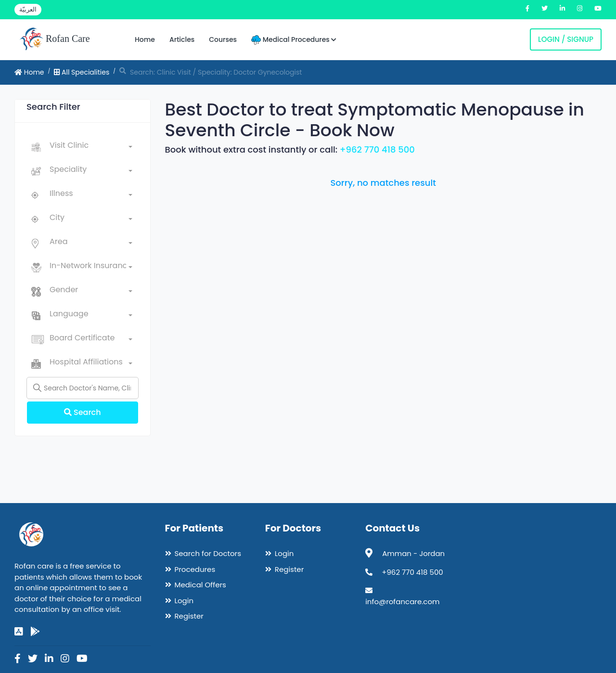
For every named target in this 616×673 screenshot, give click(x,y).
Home (145, 39)
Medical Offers (200, 585)
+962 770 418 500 (377, 149)
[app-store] (19, 632)
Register (189, 616)
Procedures (195, 569)
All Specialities (82, 72)
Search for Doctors (208, 553)
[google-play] (35, 632)
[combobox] (91, 147)
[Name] (83, 388)
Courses (223, 39)
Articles (182, 39)
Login (184, 601)
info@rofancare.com (402, 602)
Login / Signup (566, 39)
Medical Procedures (294, 40)
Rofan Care (55, 39)
